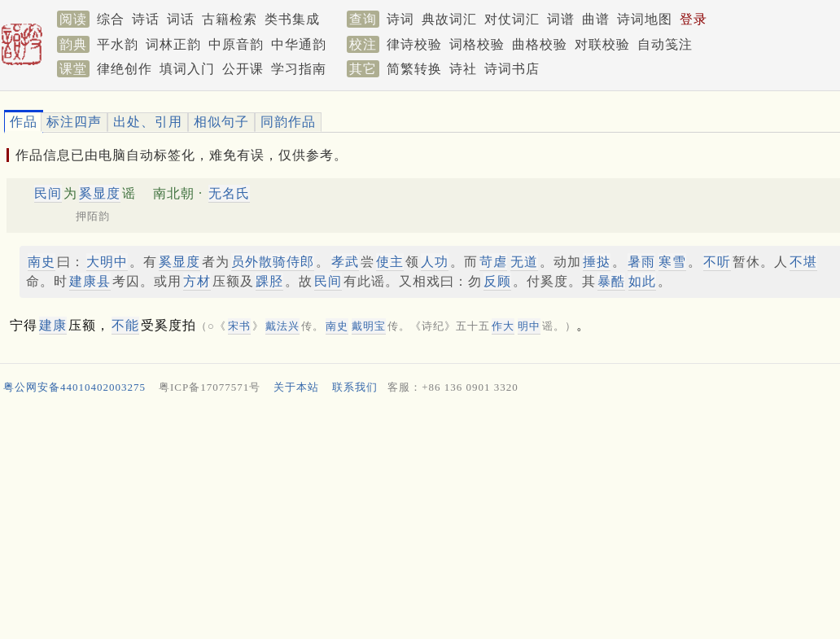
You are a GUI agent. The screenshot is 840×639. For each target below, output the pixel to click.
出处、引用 (148, 122)
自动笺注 (665, 44)
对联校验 (602, 44)
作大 (503, 326)
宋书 (239, 326)
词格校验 (477, 44)
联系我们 (355, 387)
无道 (524, 262)
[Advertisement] (413, 521)
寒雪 (672, 262)
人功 (435, 262)
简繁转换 (414, 69)
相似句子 (221, 122)
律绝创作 (125, 69)
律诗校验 (414, 44)
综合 (111, 19)
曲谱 (596, 19)
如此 (642, 281)
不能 (125, 325)
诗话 (146, 19)
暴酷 (611, 281)
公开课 (243, 69)
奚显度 (100, 193)
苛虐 (493, 262)
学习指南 (299, 69)
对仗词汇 (512, 19)
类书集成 (292, 19)
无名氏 (229, 193)
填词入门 (187, 69)
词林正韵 (173, 44)
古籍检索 (230, 19)
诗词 (400, 19)
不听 (717, 262)
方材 (197, 281)
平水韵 (118, 44)
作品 (24, 122)
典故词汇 (449, 19)
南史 (42, 262)
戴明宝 (369, 326)
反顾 (497, 281)
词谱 (561, 19)
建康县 (90, 281)
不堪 (803, 262)
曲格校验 (540, 44)
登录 (693, 19)
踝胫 (269, 281)
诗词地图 (645, 19)
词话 (181, 19)
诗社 (463, 69)
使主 (390, 262)
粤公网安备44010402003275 (74, 387)
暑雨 (641, 262)
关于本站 (296, 387)
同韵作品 (288, 122)
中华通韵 (299, 44)
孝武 (345, 262)
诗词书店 (512, 69)
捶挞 (597, 262)
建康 (53, 325)
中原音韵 (236, 44)
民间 (48, 193)
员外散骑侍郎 (273, 262)
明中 (529, 326)
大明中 (107, 262)
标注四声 (74, 122)
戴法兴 (282, 326)
